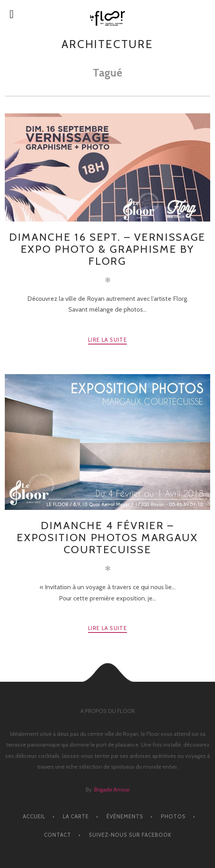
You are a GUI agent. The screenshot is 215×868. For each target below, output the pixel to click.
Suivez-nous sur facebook (130, 835)
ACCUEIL (34, 816)
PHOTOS (173, 816)
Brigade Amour (112, 789)
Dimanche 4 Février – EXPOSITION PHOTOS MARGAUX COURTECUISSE (107, 537)
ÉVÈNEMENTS (125, 816)
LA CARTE (76, 816)
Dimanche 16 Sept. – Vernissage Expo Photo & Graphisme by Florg (107, 249)
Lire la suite (107, 340)
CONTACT (58, 835)
